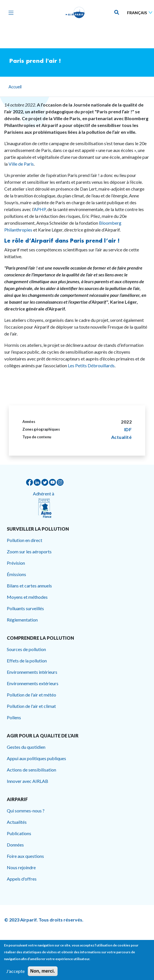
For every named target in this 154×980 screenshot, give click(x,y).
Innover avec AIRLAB (28, 781)
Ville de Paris (21, 164)
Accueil (15, 87)
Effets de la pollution (27, 661)
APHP (40, 209)
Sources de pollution (26, 649)
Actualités (17, 822)
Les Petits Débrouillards (91, 365)
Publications (19, 833)
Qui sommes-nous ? (26, 811)
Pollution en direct (25, 540)
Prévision (16, 563)
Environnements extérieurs (33, 683)
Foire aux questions (25, 856)
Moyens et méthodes (27, 597)
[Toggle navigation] (10, 12)
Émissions (16, 574)
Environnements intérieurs (32, 672)
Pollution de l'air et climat (31, 706)
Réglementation (22, 620)
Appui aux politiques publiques (36, 758)
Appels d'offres (22, 879)
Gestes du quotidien (26, 747)
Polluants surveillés (25, 608)
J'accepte (15, 974)
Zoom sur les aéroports (29, 551)
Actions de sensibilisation (31, 770)
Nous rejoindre (21, 867)
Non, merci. (43, 974)
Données (15, 845)
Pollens (14, 717)
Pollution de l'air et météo (31, 695)
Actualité (122, 437)
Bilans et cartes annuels (29, 586)
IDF (128, 429)
